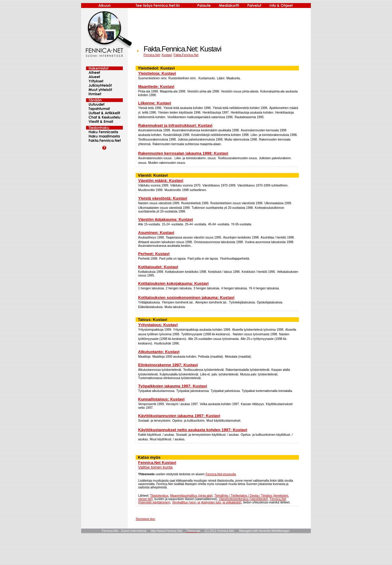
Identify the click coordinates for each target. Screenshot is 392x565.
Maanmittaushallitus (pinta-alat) (192, 496)
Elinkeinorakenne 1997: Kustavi (168, 365)
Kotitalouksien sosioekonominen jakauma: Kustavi (186, 298)
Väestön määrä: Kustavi (161, 181)
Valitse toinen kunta (155, 467)
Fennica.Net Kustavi (157, 463)
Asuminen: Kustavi (156, 233)
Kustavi (167, 55)
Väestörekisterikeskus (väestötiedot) (243, 499)
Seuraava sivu (145, 519)
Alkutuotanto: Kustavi (159, 352)
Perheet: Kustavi (154, 254)
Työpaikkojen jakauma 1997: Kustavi (173, 386)
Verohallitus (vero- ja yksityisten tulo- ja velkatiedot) (207, 502)
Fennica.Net (152, 55)
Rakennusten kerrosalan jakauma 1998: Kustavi (183, 153)
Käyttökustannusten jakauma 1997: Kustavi (179, 416)
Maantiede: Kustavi (156, 87)
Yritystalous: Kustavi (158, 325)
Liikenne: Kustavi (155, 103)
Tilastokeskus (159, 496)
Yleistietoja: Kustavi (157, 73)
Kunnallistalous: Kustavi (161, 399)
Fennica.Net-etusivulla (221, 474)
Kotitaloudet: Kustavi (158, 267)
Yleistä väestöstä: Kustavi (163, 198)
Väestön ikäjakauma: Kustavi (166, 219)
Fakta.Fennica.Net (186, 55)
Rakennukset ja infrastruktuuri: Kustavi (175, 125)
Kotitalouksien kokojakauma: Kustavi (173, 283)
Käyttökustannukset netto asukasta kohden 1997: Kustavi (193, 430)
